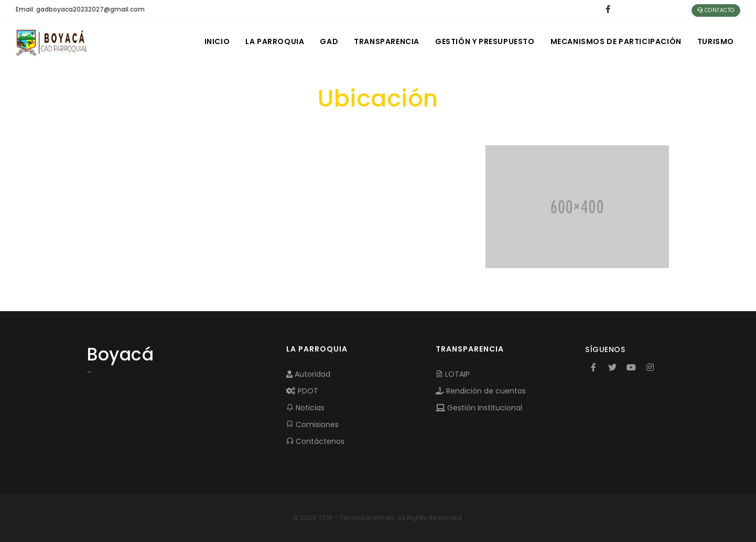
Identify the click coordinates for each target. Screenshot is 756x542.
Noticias (305, 408)
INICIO (217, 41)
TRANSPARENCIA (387, 41)
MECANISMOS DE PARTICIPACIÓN (616, 41)
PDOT (302, 391)
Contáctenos (315, 441)
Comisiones (312, 424)
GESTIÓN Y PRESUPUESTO (485, 41)
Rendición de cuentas (481, 391)
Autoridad (308, 374)
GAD (329, 41)
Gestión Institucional (479, 408)
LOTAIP (453, 374)
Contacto (716, 10)
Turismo (716, 41)
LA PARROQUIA (275, 41)
